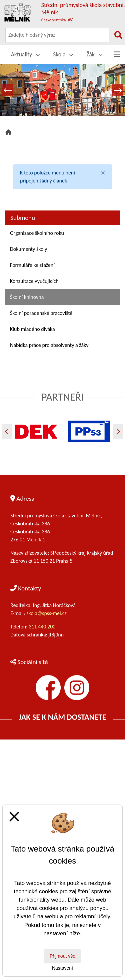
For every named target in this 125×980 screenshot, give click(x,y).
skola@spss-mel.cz (46, 613)
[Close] (103, 173)
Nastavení (62, 968)
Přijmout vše (62, 956)
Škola (63, 54)
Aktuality (25, 54)
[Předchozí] (7, 431)
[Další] (118, 431)
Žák (94, 54)
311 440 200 (43, 627)
